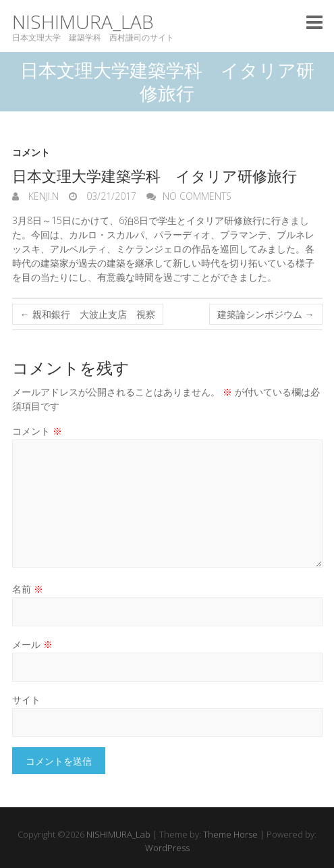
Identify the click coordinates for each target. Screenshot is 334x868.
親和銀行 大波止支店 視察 (88, 314)
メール (32, 644)
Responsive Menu (314, 22)
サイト (26, 700)
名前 (28, 589)
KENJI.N (42, 196)
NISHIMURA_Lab (83, 22)
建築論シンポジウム (266, 314)
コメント (31, 152)
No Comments (197, 196)
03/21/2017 (110, 196)
